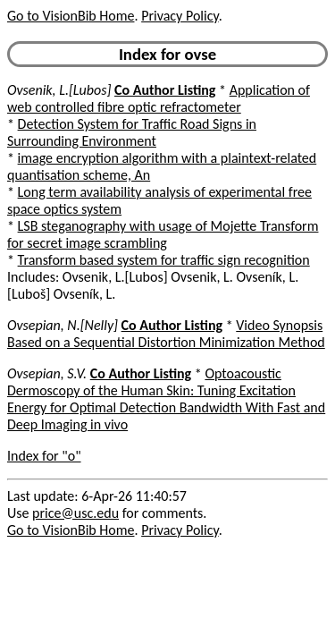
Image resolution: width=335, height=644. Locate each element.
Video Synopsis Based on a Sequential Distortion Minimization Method (166, 334)
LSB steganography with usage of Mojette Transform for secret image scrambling (163, 234)
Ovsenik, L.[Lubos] (59, 90)
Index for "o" (44, 456)
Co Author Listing (165, 90)
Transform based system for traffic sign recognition (164, 260)
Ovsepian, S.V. (47, 373)
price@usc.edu (75, 513)
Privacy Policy (180, 16)
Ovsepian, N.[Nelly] (63, 325)
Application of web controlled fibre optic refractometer (159, 98)
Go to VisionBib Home (71, 16)
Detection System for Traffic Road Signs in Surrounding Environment (132, 132)
